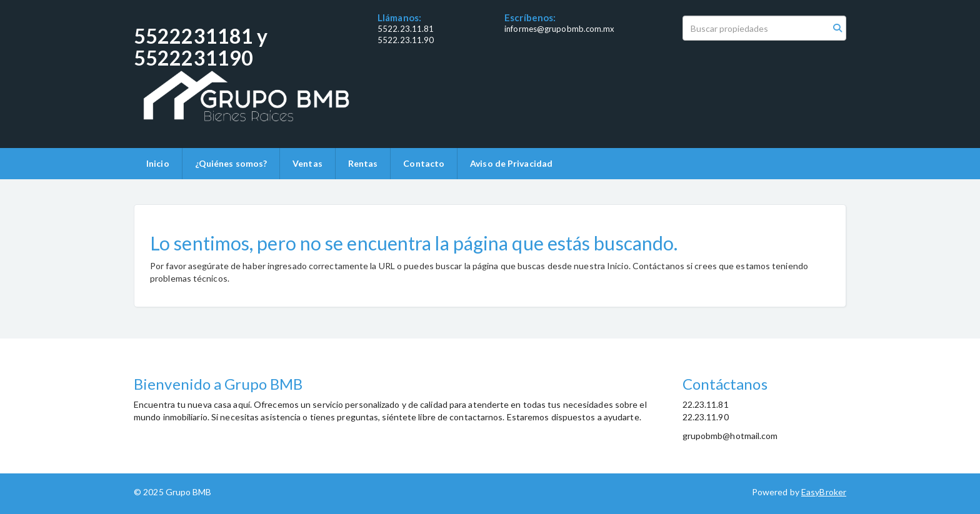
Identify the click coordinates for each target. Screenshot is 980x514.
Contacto (424, 163)
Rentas (363, 163)
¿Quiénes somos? (231, 163)
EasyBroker (824, 492)
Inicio (158, 163)
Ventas (307, 163)
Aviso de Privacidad (511, 163)
